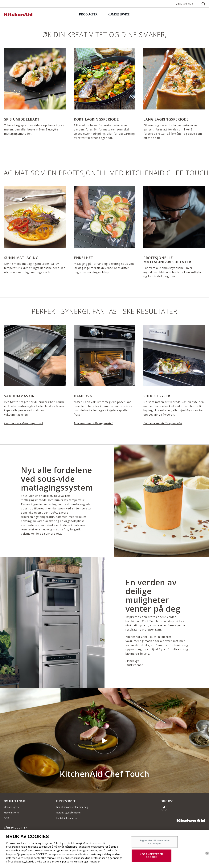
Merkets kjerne (12, 807)
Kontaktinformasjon (67, 818)
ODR (6, 818)
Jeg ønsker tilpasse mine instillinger (154, 842)
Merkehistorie (11, 813)
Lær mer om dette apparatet (24, 423)
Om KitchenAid (184, 4)
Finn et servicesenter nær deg (72, 807)
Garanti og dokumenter (69, 813)
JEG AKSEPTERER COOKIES (152, 856)
